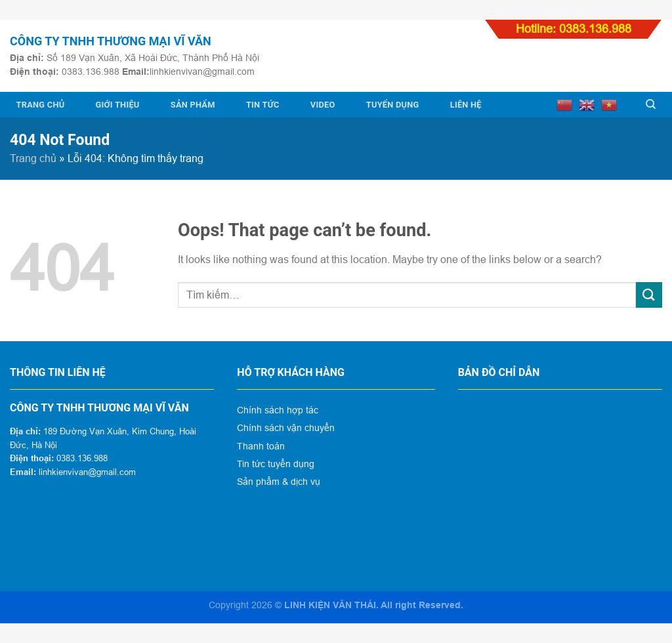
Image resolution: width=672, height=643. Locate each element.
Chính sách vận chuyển (286, 428)
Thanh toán (261, 446)
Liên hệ (466, 105)
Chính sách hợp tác (278, 410)
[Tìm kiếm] (651, 104)
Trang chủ (41, 105)
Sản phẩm (193, 105)
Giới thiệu (118, 105)
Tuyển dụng (393, 105)
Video (323, 105)
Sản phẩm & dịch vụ (279, 482)
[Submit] (649, 295)
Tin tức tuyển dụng (276, 464)
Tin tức (263, 105)
